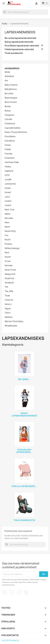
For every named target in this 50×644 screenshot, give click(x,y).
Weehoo (9, 317)
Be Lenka (9, 94)
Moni (7, 223)
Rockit (8, 257)
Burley (8, 106)
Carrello (8, 119)
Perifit (8, 240)
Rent (7, 253)
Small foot (9, 278)
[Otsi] (25, 12)
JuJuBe (8, 180)
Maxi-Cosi (10, 210)
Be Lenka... (24, 379)
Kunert (8, 192)
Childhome (10, 124)
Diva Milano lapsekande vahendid (22, 46)
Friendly (9, 154)
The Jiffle (9, 291)
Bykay (8, 111)
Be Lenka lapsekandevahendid (20, 38)
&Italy (7, 72)
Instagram (19, 592)
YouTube (12, 592)
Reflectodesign (12, 248)
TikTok (26, 592)
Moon (7, 227)
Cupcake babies (13, 128)
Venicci (8, 304)
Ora (6, 235)
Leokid (8, 205)
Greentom (10, 158)
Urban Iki (9, 300)
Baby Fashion (11, 85)
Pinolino (8, 244)
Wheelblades (11, 326)
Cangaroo (9, 115)
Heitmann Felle (12, 162)
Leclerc (8, 201)
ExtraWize (10, 141)
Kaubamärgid (12, 68)
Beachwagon (11, 98)
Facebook (4, 592)
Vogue (8, 309)
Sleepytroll (10, 274)
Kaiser (8, 188)
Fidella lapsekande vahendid (19, 49)
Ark (6, 81)
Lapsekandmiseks (20, 32)
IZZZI (7, 175)
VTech (8, 313)
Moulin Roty (10, 231)
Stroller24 (9, 283)
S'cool (8, 261)
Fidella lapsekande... (24, 486)
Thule (7, 296)
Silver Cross (10, 270)
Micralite (9, 218)
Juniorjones (10, 184)
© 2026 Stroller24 (10, 640)
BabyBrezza (11, 89)
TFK (6, 287)
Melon (8, 214)
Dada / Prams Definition (16, 132)
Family (8, 145)
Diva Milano (10, 137)
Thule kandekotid (14, 53)
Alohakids (9, 76)
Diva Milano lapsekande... (24, 451)
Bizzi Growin (11, 102)
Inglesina (9, 171)
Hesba (8, 167)
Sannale (9, 266)
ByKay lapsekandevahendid (19, 42)
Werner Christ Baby (14, 321)
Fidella (8, 149)
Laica (7, 197)
